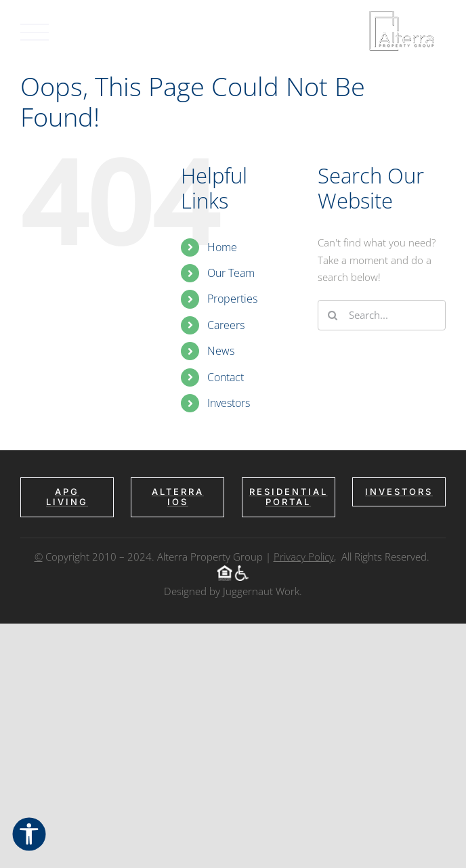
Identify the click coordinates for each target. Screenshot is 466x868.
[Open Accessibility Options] (29, 835)
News (221, 351)
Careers (226, 325)
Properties (232, 299)
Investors (229, 403)
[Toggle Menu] (35, 32)
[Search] (333, 315)
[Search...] (382, 315)
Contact (226, 377)
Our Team (231, 273)
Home (222, 247)
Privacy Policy (304, 557)
